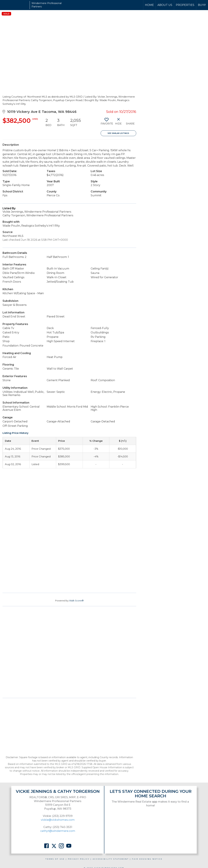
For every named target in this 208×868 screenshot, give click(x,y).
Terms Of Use (55, 859)
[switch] (107, 123)
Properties (185, 5)
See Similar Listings (118, 133)
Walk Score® (76, 601)
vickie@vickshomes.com (58, 820)
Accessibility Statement (111, 859)
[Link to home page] (15, 5)
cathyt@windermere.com (58, 831)
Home (149, 5)
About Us (165, 5)
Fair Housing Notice (147, 859)
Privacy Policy (79, 859)
